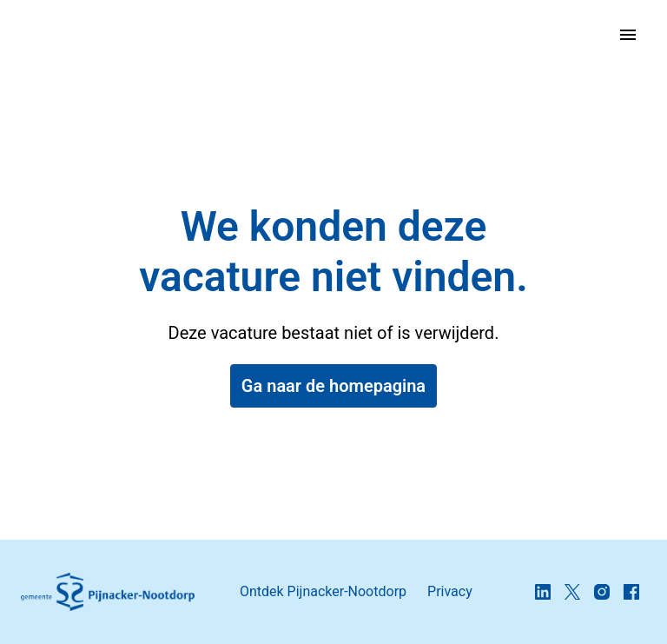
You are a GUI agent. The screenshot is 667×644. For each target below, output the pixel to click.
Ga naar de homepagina (333, 386)
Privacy (450, 591)
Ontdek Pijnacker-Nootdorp (323, 591)
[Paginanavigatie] (628, 35)
